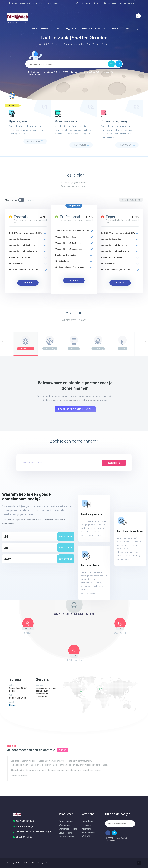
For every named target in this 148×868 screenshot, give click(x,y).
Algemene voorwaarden (88, 830)
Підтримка (72, 29)
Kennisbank (87, 821)
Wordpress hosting (68, 829)
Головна (34, 29)
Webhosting (64, 825)
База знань (101, 29)
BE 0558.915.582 (23, 837)
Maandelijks (11, 200)
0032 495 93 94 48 (49, 3)
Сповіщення (86, 29)
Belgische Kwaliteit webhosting (23, 3)
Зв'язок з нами (116, 29)
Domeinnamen (66, 821)
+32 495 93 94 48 (131, 200)
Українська (83, 3)
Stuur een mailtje (23, 827)
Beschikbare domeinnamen (75, 409)
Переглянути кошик (130, 3)
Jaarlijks (30, 200)
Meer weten (35, 141)
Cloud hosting (66, 833)
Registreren (114, 463)
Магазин (45, 29)
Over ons (86, 836)
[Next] (145, 341)
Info (129, 29)
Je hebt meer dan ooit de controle (31, 750)
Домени (58, 29)
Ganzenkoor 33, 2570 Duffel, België (32, 832)
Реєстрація (110, 3)
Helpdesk (13, 705)
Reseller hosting (67, 837)
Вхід (97, 3)
